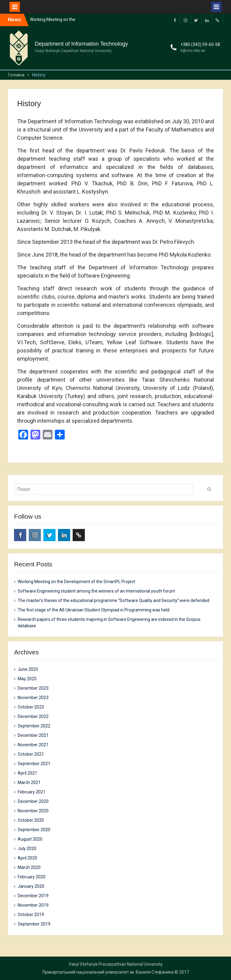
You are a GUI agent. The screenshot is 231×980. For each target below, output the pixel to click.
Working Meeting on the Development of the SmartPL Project (76, 582)
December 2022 (33, 716)
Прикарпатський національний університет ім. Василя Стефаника (108, 972)
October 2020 (31, 820)
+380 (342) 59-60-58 (200, 44)
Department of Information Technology (81, 44)
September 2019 (34, 924)
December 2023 (33, 688)
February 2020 (32, 877)
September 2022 (34, 726)
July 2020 (27, 849)
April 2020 (27, 858)
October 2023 (31, 707)
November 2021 (33, 745)
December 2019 (33, 896)
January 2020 (31, 886)
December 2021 (33, 735)
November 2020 (33, 811)
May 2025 (27, 679)
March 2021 (29, 782)
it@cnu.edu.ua (193, 51)
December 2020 (33, 801)
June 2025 (28, 669)
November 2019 (33, 905)
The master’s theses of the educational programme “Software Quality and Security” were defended (114, 600)
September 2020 (34, 830)
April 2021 (27, 773)
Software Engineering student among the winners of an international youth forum (96, 591)
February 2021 (32, 792)
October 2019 (31, 915)
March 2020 (29, 867)
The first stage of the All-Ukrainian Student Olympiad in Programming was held (94, 610)
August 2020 (30, 839)
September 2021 (34, 764)
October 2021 (31, 754)
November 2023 (33, 698)
